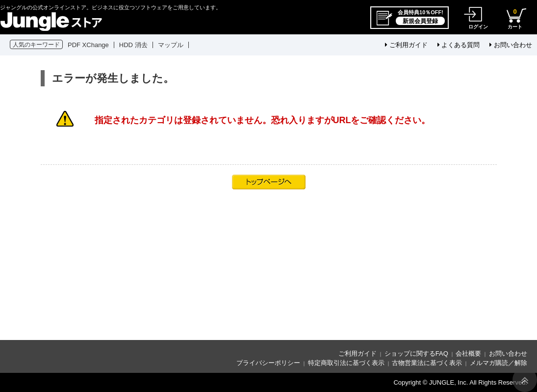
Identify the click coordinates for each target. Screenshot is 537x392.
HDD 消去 (133, 45)
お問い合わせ (511, 45)
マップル (171, 45)
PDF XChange (88, 45)
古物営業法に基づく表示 (427, 363)
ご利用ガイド (406, 45)
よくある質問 (459, 45)
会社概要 (468, 353)
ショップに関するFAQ (416, 353)
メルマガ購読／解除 (499, 363)
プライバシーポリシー (268, 363)
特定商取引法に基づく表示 (346, 363)
